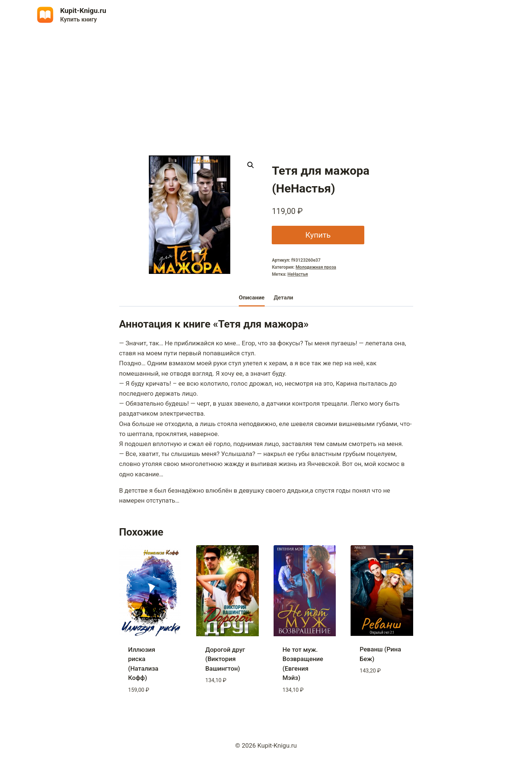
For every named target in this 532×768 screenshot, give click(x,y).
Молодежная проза (316, 267)
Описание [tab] (252, 298)
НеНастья (298, 274)
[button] (251, 165)
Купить (318, 235)
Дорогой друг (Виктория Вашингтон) (225, 659)
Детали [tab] (283, 298)
